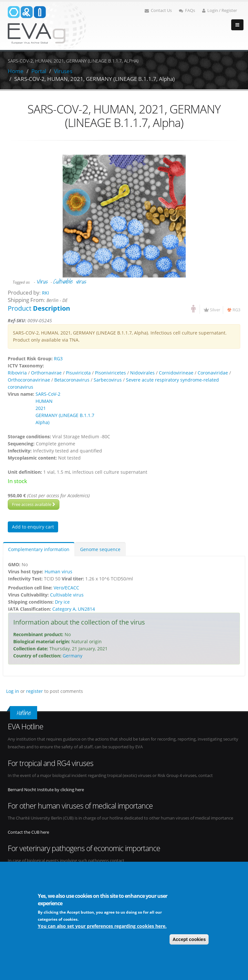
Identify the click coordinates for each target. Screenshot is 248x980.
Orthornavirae (46, 373)
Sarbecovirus (108, 380)
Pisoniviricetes (110, 373)
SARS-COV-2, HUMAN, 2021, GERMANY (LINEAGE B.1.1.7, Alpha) (94, 79)
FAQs (187, 10)
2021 (41, 408)
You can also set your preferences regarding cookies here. (102, 926)
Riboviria (17, 373)
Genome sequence (100, 549)
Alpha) (42, 422)
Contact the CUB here (28, 832)
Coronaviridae (213, 373)
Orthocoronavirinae (29, 380)
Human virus (58, 572)
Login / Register (220, 10)
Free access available (34, 504)
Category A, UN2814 (74, 609)
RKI (46, 293)
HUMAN (44, 401)
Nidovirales (142, 373)
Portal (39, 71)
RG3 (236, 310)
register (35, 691)
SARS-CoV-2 (48, 394)
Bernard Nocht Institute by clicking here (46, 790)
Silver (215, 310)
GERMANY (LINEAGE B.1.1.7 (65, 415)
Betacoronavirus (72, 380)
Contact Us (158, 10)
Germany (72, 656)
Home (16, 71)
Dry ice (62, 602)
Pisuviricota (78, 373)
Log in (13, 691)
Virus (42, 281)
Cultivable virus (69, 281)
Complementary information (39, 549)
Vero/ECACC (66, 588)
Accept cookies (189, 940)
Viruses (63, 71)
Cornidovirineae (176, 373)
